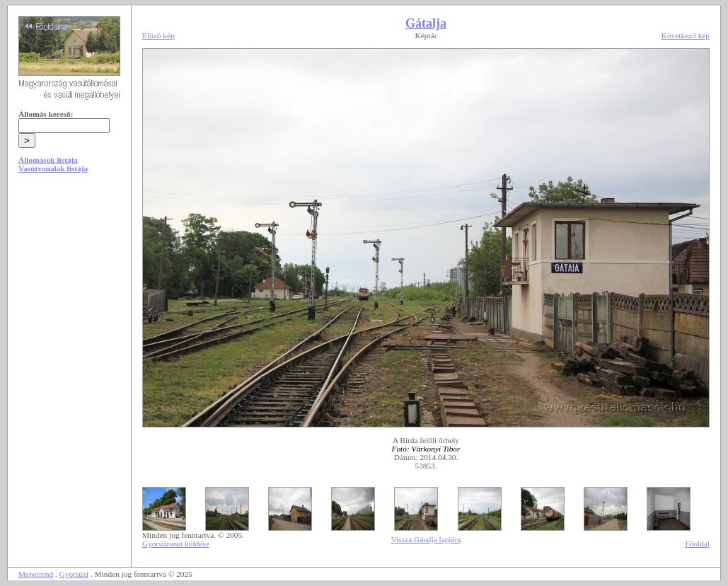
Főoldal (697, 544)
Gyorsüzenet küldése (176, 544)
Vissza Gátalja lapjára (426, 539)
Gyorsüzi (74, 574)
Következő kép (686, 35)
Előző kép (158, 35)
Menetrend (36, 574)
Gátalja (426, 23)
